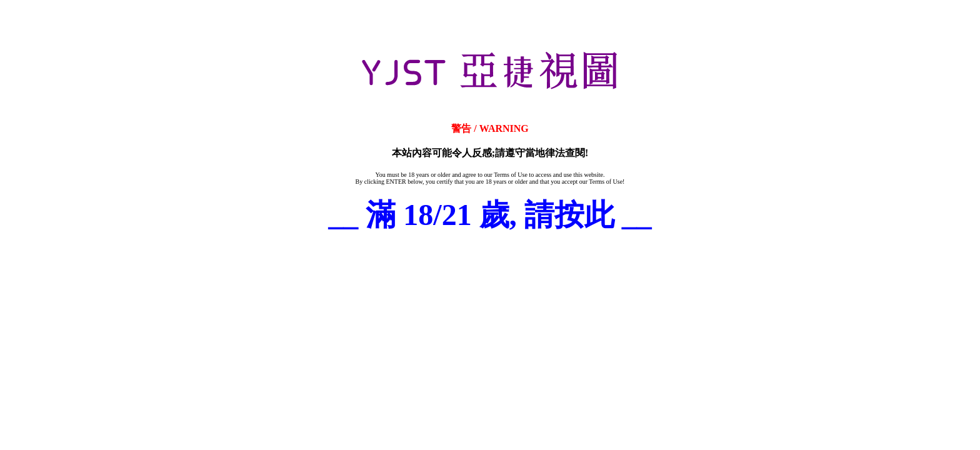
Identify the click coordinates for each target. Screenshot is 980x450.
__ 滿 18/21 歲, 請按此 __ (490, 215)
